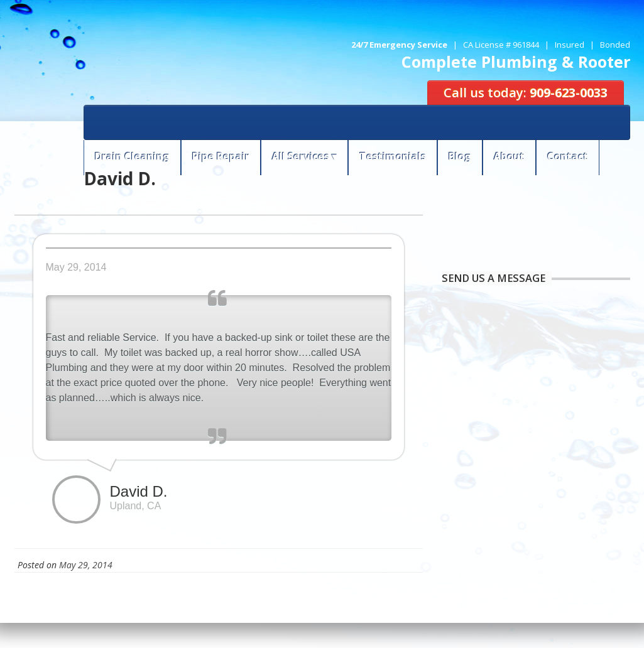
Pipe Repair (221, 156)
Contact (568, 156)
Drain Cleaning (132, 156)
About (509, 156)
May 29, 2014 (86, 565)
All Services (301, 156)
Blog (460, 156)
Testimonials (393, 156)
